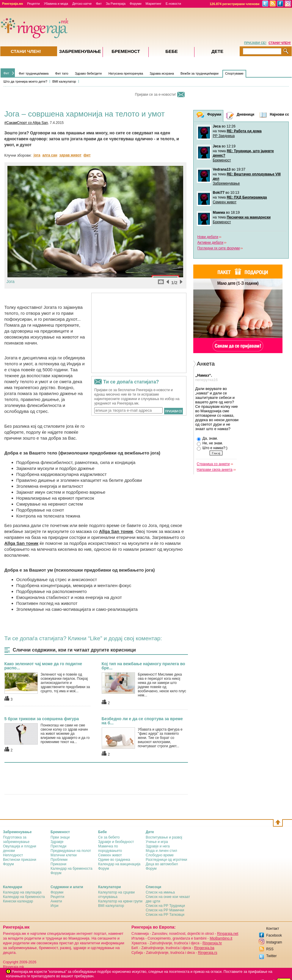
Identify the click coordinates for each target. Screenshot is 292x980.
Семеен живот (225, 202)
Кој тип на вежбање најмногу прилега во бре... (143, 666)
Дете (217, 51)
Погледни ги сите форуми (219, 248)
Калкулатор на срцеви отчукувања (116, 895)
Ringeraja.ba (204, 948)
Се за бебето (109, 837)
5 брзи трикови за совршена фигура (42, 719)
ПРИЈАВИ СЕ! (255, 43)
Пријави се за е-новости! (156, 95)
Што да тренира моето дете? (25, 81)
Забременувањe (80, 51)
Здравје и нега (158, 846)
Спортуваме (234, 73)
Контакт (273, 929)
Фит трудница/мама (34, 73)
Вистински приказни (20, 860)
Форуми (136, 4)
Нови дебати (208, 237)
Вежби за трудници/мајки (200, 73)
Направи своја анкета (215, 470)
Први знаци (60, 837)
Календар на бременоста (72, 869)
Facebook (274, 935)
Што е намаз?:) (212, 448)
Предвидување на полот (71, 851)
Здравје (57, 842)
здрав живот (70, 155)
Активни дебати (210, 243)
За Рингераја (116, 4)
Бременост (222, 160)
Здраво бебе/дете (88, 73)
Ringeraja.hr (212, 943)
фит (87, 155)
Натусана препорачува (126, 73)
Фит (99, 4)
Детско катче (82, 4)
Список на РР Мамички (165, 910)
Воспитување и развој (164, 837)
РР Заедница (224, 136)
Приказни (58, 864)
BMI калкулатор (64, 81)
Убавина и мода (56, 4)
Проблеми (59, 860)
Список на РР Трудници (165, 906)
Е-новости (173, 4)
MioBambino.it (221, 938)
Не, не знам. (210, 443)
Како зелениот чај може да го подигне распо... (43, 666)
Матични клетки (64, 855)
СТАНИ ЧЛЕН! (280, 43)
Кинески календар (18, 901)
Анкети (56, 901)
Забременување (226, 183)
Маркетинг (154, 4)
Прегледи (58, 846)
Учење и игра (157, 842)
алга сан (50, 155)
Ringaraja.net (228, 934)
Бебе (172, 51)
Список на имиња (160, 892)
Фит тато (62, 73)
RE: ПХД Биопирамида (247, 197)
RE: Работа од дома (244, 131)
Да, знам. (207, 439)
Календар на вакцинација (119, 864)
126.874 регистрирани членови (235, 4)
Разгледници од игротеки (166, 860)
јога (37, 155)
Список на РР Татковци (165, 915)
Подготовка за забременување (16, 840)
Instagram (274, 942)
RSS (270, 949)
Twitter (271, 956)
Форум (8, 864)
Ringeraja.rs (208, 953)
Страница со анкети (213, 464)
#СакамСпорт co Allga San (26, 123)
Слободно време (160, 855)
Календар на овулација (22, 892)
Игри (54, 906)
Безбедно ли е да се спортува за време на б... (142, 721)
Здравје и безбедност (116, 842)
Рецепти (33, 4)
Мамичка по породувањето (110, 848)
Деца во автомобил (162, 864)
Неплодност (13, 855)
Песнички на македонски (249, 217)
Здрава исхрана (162, 73)
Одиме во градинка (114, 860)
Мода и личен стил (161, 851)
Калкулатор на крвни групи (120, 901)
